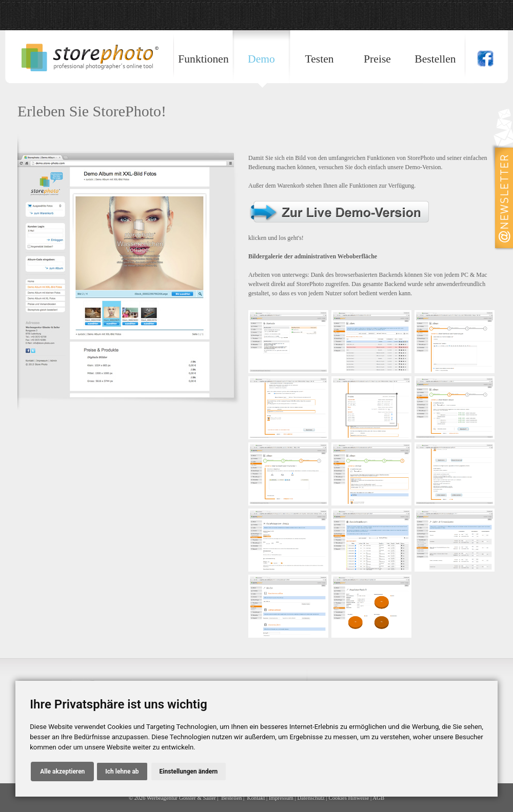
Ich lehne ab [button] (122, 772)
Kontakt (256, 798)
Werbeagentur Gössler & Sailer (181, 798)
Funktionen (203, 59)
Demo (261, 59)
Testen (319, 59)
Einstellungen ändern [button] (189, 772)
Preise (377, 59)
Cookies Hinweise (349, 798)
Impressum (281, 798)
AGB (378, 798)
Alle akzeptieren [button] (62, 772)
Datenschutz (311, 798)
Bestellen (435, 59)
